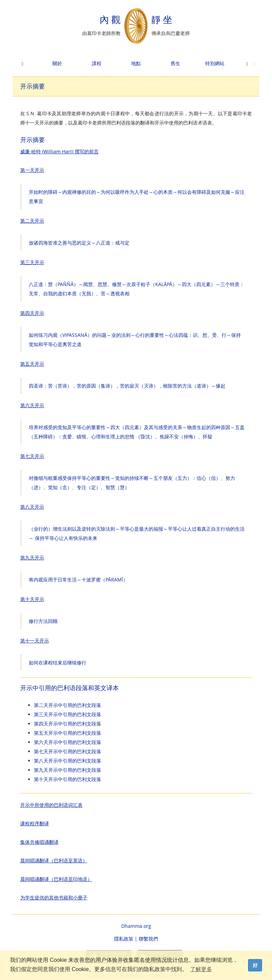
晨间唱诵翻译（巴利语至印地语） (56, 879)
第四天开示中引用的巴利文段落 (67, 724)
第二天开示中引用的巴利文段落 (67, 705)
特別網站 (215, 63)
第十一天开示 (35, 641)
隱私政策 (124, 939)
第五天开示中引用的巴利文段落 (67, 733)
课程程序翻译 (35, 823)
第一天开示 (32, 170)
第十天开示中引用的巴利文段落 (67, 779)
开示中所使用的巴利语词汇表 (51, 805)
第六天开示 (32, 405)
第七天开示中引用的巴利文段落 (67, 751)
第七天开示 (32, 456)
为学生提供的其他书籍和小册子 (54, 898)
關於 (57, 63)
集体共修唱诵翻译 (39, 842)
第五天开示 (32, 364)
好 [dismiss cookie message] (255, 965)
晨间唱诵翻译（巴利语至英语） (54, 860)
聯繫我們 (148, 939)
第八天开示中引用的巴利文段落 (67, 761)
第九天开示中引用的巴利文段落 (67, 770)
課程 (97, 63)
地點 (136, 63)
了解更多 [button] (201, 969)
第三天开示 (32, 262)
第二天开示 (32, 221)
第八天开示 (32, 507)
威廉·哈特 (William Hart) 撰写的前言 (59, 151)
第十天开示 (32, 599)
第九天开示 (32, 558)
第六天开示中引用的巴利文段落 (67, 742)
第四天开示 (32, 313)
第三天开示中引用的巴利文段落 (67, 714)
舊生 (175, 63)
